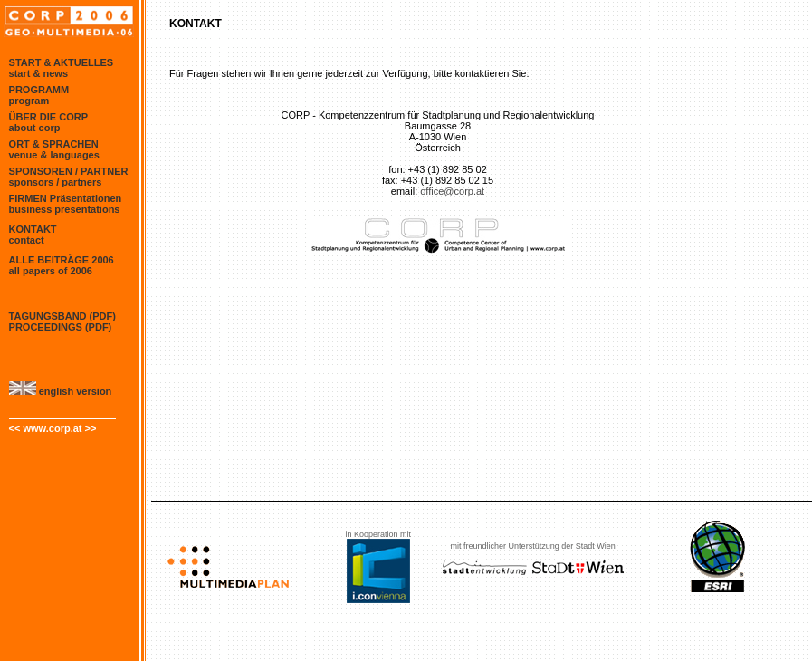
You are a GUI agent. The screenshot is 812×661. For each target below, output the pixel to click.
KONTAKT (33, 229)
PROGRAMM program (39, 95)
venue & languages (54, 155)
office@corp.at (452, 191)
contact (27, 240)
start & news (38, 73)
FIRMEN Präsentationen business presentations (66, 204)
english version (61, 391)
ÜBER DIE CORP (48, 117)
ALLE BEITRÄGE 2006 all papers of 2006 (62, 265)
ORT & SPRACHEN (54, 144)
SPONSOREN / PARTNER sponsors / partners (69, 177)
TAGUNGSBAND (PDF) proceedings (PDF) (62, 321)
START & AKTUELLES (62, 62)
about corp (35, 128)
